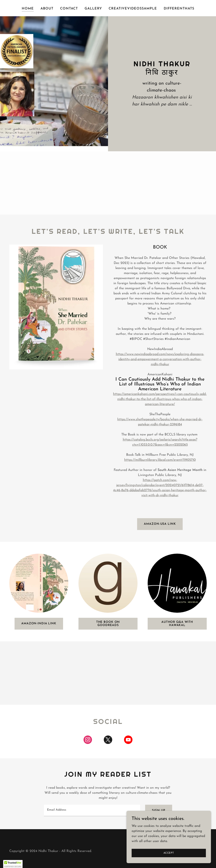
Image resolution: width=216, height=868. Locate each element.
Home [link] (28, 9)
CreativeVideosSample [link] (133, 9)
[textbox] (92, 811)
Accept (169, 853)
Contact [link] (69, 9)
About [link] (47, 9)
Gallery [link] (93, 9)
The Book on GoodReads (108, 624)
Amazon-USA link (160, 524)
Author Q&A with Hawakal (177, 624)
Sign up (159, 811)
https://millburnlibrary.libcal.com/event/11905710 (160, 460)
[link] (88, 741)
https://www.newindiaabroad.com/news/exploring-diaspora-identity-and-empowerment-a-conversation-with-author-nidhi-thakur (160, 359)
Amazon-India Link (39, 624)
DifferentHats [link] (179, 9)
